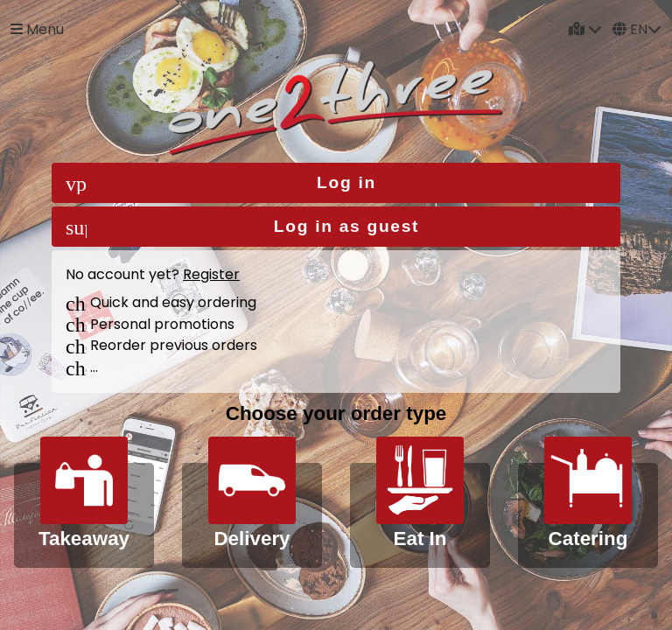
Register (211, 274)
